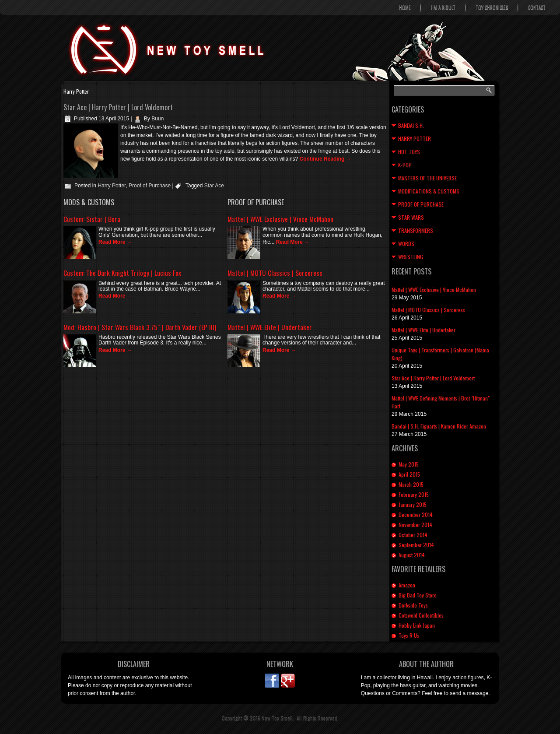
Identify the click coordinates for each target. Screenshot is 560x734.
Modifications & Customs (429, 191)
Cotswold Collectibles (421, 615)
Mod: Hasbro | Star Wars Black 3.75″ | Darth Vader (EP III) (140, 327)
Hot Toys (409, 152)
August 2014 (412, 555)
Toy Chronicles (492, 7)
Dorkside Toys (413, 605)
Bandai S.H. (411, 125)
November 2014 (415, 525)
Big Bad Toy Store (418, 595)
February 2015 (414, 494)
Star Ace (214, 186)
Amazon (407, 585)
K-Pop (405, 165)
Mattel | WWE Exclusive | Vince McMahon (280, 219)
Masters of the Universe (427, 178)
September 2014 (416, 545)
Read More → (115, 242)
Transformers (416, 230)
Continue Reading (325, 159)
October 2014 (413, 535)
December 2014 (416, 515)
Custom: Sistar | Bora (92, 219)
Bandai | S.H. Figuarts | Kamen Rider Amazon (439, 426)
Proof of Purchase (150, 186)
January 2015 (413, 504)
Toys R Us (409, 635)
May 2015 (409, 464)
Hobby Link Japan (417, 625)
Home (405, 7)
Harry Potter (112, 186)
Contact (537, 7)
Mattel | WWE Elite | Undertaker (270, 327)
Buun (157, 119)
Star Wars (411, 217)
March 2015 (411, 484)
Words (406, 244)
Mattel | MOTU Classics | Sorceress (275, 273)
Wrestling (411, 257)
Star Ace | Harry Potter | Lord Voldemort (118, 107)
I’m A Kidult (443, 7)
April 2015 (409, 474)
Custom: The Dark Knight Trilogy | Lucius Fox (122, 273)
